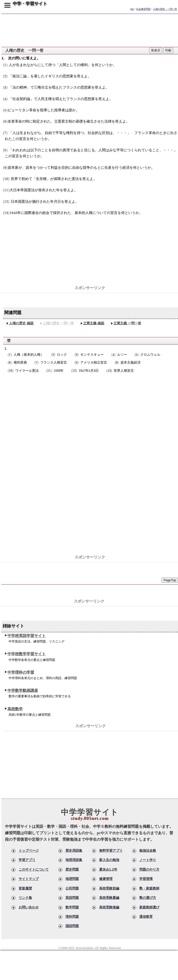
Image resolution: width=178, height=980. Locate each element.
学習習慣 (146, 879)
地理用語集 (74, 860)
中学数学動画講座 (23, 690)
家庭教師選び (149, 907)
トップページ (29, 850)
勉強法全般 (148, 850)
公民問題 (72, 888)
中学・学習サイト (30, 4)
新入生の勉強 (109, 860)
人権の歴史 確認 (21, 323)
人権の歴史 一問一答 (58, 323)
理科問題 (72, 917)
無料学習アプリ (111, 850)
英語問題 (72, 898)
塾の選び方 (148, 898)
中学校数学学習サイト (27, 654)
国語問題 (72, 926)
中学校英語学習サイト (27, 636)
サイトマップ (29, 879)
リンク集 (25, 898)
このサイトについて (34, 869)
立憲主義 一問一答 (127, 323)
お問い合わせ (29, 907)
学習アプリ (27, 860)
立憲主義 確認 (94, 323)
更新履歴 (25, 888)
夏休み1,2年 (108, 869)
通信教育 (146, 917)
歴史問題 (72, 869)
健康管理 (106, 879)
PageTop (170, 580)
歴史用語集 (74, 850)
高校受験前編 (109, 888)
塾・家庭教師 (149, 888)
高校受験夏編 (109, 898)
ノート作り (148, 860)
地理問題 (72, 879)
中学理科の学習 (21, 672)
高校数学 (15, 709)
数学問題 (72, 907)
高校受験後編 (109, 907)
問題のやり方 (149, 869)
